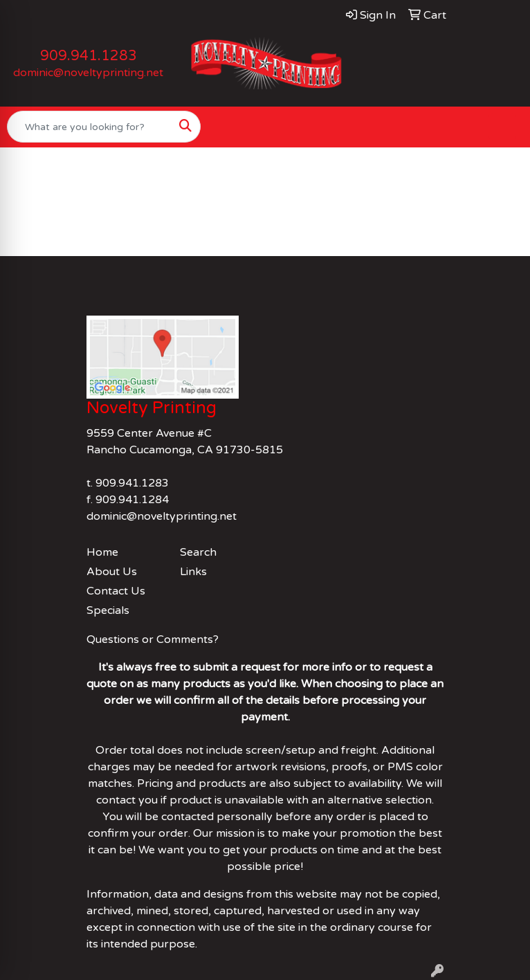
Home (102, 552)
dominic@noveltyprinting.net (88, 73)
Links (193, 572)
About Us (112, 572)
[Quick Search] (89, 127)
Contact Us (116, 591)
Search (198, 552)
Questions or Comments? (153, 639)
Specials (108, 610)
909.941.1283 (89, 56)
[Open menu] (502, 127)
